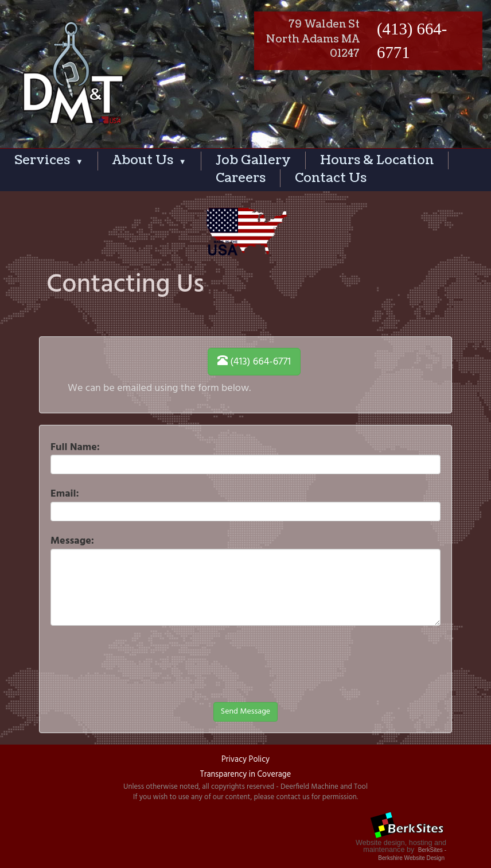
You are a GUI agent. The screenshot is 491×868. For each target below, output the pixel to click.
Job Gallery (253, 160)
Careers (241, 178)
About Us (149, 160)
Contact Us (331, 178)
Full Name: (75, 447)
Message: (72, 541)
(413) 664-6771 (254, 362)
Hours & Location (377, 160)
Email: (65, 494)
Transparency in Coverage (246, 775)
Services (49, 160)
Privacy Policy (246, 760)
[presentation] (138, 692)
